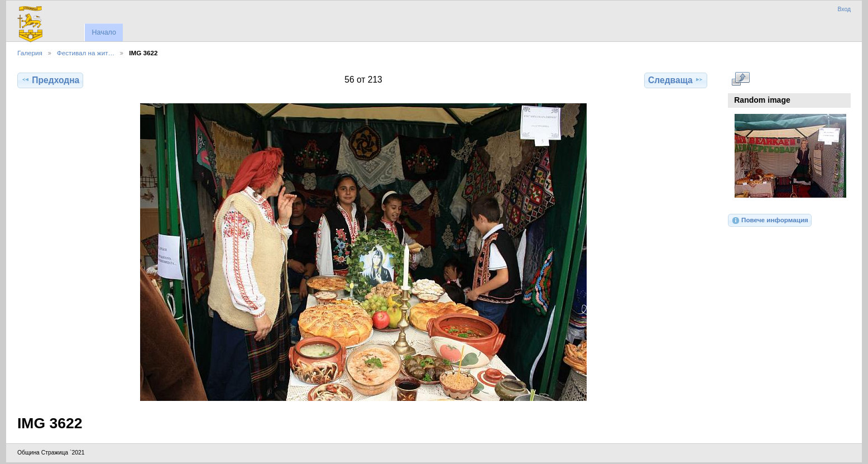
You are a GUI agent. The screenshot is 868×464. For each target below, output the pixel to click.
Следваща (676, 80)
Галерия (30, 53)
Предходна (50, 80)
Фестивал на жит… (86, 53)
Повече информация (770, 221)
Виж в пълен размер (740, 79)
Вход (844, 9)
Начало (104, 32)
